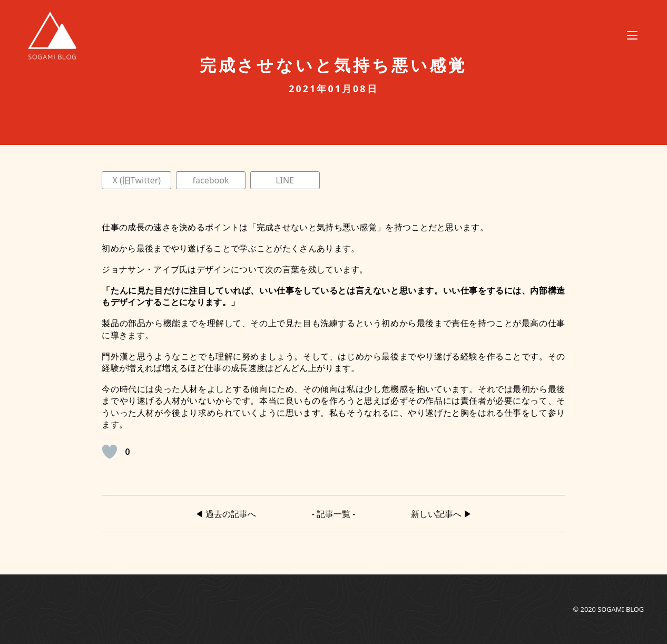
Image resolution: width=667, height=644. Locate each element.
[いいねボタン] (110, 452)
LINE (285, 180)
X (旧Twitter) (137, 180)
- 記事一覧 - (334, 513)
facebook (211, 180)
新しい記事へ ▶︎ (442, 513)
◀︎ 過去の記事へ (225, 513)
